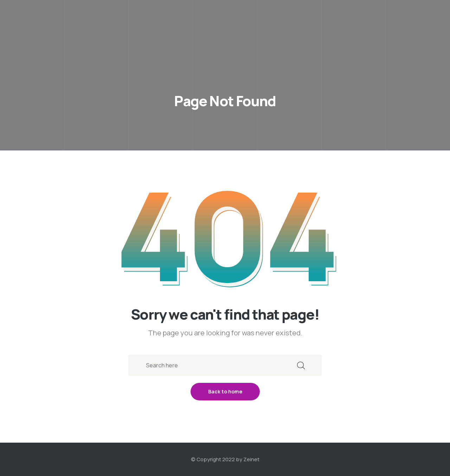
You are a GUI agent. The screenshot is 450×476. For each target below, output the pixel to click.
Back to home (225, 391)
